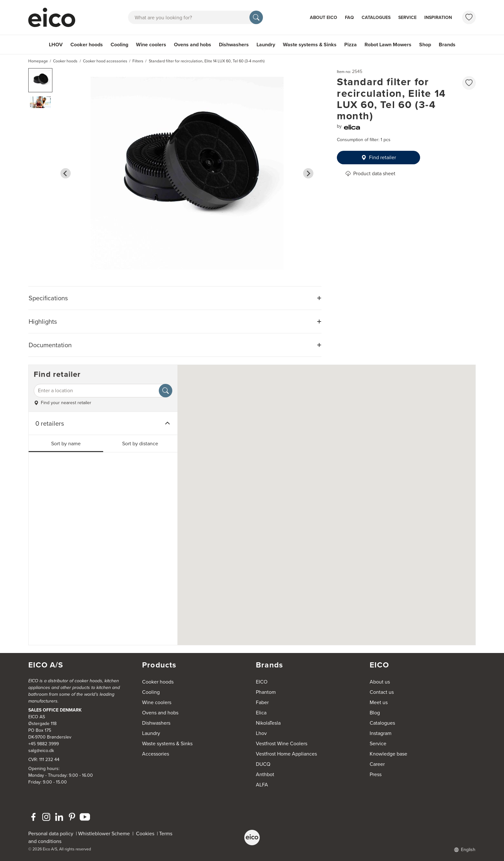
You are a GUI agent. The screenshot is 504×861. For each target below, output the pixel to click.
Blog (375, 713)
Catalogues (376, 18)
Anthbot (265, 774)
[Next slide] (308, 173)
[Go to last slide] (66, 173)
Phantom (266, 692)
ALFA (262, 785)
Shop (425, 45)
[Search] (256, 17)
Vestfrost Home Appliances (286, 754)
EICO (262, 682)
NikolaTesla (268, 723)
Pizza (351, 45)
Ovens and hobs (193, 45)
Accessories (156, 754)
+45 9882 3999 (44, 744)
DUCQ (263, 764)
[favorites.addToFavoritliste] (469, 83)
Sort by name (66, 444)
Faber (262, 702)
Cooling (119, 45)
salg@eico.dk (41, 751)
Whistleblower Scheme (104, 834)
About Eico (324, 18)
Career (377, 764)
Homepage (38, 61)
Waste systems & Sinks (310, 45)
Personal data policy (51, 834)
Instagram (381, 733)
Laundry (266, 45)
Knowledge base (388, 754)
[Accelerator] (55, 17)
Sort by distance (140, 444)
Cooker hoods (87, 45)
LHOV (56, 45)
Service (407, 18)
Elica (261, 713)
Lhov (261, 733)
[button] (40, 80)
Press (376, 774)
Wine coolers (151, 45)
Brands (447, 45)
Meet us (379, 702)
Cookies (146, 834)
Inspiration (438, 18)
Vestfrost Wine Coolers (282, 743)
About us (380, 682)
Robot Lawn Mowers (388, 45)
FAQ (349, 18)
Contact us (382, 692)
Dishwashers (234, 45)
